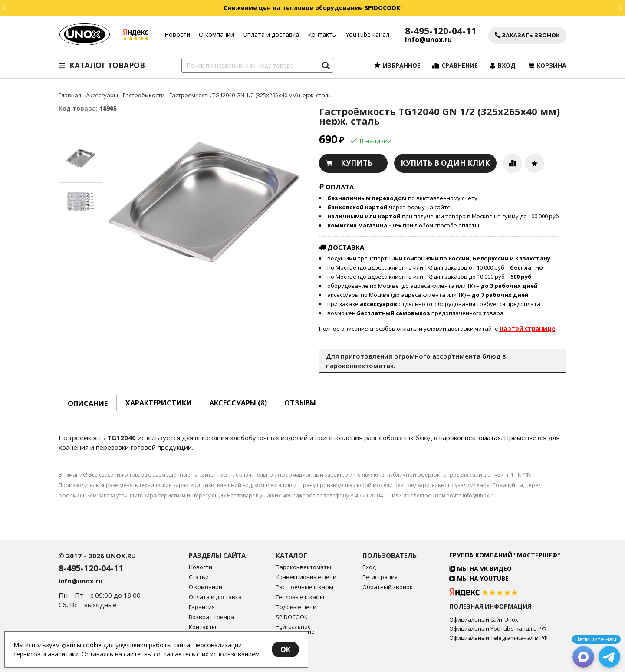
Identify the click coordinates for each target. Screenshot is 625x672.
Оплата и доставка (271, 35)
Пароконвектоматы (303, 567)
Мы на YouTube (479, 578)
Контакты (322, 35)
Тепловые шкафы (300, 597)
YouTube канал (367, 35)
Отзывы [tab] (300, 403)
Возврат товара (211, 617)
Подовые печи (296, 607)
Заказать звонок (527, 35)
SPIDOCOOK (292, 617)
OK (285, 649)
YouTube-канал (511, 629)
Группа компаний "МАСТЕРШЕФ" (505, 555)
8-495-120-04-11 (441, 31)
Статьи (199, 577)
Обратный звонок (388, 587)
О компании (216, 35)
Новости (177, 35)
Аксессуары (292, 642)
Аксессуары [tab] (238, 403)
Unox (511, 620)
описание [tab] (88, 403)
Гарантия (202, 607)
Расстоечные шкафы (304, 587)
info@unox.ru (428, 40)
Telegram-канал (512, 638)
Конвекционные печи (306, 577)
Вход (369, 567)
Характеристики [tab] (159, 403)
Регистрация (380, 577)
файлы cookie (82, 645)
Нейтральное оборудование (295, 629)
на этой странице (527, 329)
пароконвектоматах (470, 438)
